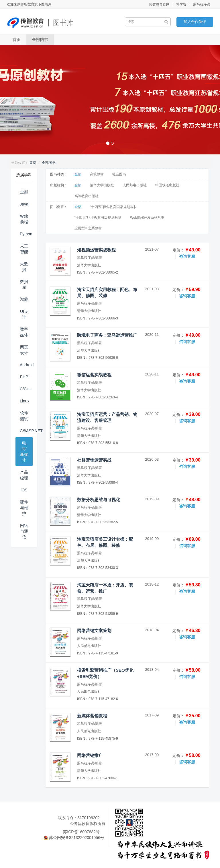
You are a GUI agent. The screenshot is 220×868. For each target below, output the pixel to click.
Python (26, 234)
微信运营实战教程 (94, 375)
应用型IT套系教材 (88, 228)
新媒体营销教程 (92, 716)
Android (26, 365)
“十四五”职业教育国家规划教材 (113, 207)
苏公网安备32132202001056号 (77, 838)
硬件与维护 (24, 508)
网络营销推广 (90, 755)
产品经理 (24, 475)
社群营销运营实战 (94, 460)
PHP (24, 377)
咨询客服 (187, 256)
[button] (16, 100)
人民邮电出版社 (135, 185)
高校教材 (97, 174)
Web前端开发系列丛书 (147, 218)
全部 (24, 192)
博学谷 (181, 4)
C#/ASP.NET (26, 431)
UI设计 (24, 314)
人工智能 (24, 249)
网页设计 (24, 350)
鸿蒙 (24, 299)
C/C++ (25, 389)
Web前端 (24, 219)
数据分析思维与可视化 (99, 500)
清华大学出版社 (102, 185)
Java (24, 204)
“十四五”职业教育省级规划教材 (98, 218)
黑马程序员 (202, 4)
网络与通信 (24, 531)
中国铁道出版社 (167, 185)
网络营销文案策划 (94, 630)
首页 (17, 40)
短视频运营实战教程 (96, 250)
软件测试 (24, 416)
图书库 (63, 23)
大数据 (24, 267)
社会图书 (119, 174)
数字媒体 (24, 332)
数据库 (24, 284)
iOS (24, 490)
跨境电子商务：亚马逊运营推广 (107, 335)
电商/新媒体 (24, 452)
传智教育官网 (159, 4)
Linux (24, 401)
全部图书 (40, 40)
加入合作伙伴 (195, 22)
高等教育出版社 (87, 196)
